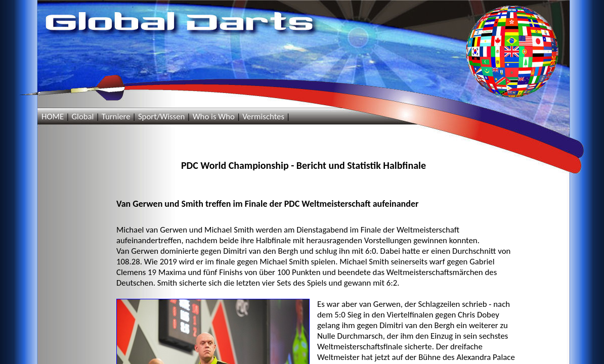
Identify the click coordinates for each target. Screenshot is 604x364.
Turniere (116, 117)
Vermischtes (263, 117)
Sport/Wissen (161, 117)
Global (82, 117)
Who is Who (214, 117)
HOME (53, 117)
